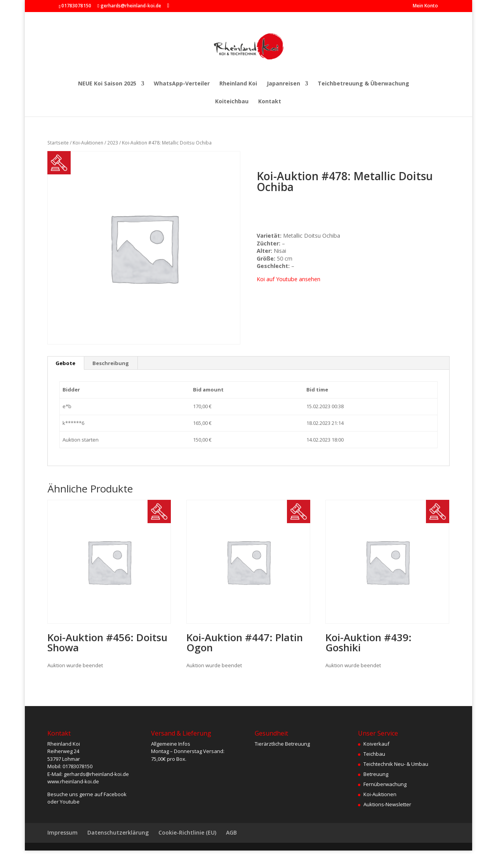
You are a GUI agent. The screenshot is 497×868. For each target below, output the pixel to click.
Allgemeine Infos (171, 744)
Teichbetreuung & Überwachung (363, 84)
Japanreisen (283, 84)
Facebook (115, 794)
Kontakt (270, 102)
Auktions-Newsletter (387, 804)
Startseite (58, 143)
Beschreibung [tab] (111, 363)
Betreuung (376, 774)
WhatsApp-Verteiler (182, 84)
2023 (113, 143)
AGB (231, 832)
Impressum (63, 832)
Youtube (70, 802)
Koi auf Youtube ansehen (288, 279)
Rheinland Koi (238, 84)
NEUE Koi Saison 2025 (107, 84)
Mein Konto (425, 6)
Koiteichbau (232, 102)
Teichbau (374, 754)
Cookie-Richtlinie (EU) (187, 832)
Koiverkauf (376, 744)
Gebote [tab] (65, 363)
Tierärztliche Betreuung (282, 744)
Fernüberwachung (385, 784)
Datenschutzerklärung (118, 832)
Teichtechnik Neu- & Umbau (396, 764)
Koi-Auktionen (88, 143)
